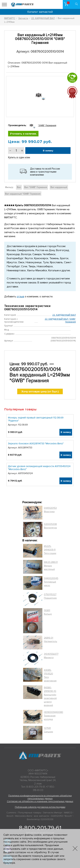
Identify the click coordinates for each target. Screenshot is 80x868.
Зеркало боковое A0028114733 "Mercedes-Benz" (36, 444)
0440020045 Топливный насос (51, 582)
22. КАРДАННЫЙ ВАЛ (64, 315)
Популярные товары (30, 813)
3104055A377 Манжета (51, 656)
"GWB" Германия (47, 125)
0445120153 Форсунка (50, 510)
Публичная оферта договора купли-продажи (40, 807)
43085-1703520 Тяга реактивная (50, 675)
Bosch (10, 816)
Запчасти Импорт (53, 813)
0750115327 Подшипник (50, 596)
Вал (19, 187)
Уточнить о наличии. (23, 134)
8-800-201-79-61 (40, 828)
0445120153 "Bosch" (62, 816)
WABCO (68, 813)
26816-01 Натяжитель (50, 640)
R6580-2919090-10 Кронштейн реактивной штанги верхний (50, 696)
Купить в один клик (19, 157)
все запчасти (42, 816)
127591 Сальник (48, 730)
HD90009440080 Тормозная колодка (54, 716)
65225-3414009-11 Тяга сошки (50, 550)
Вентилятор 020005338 (40, 819)
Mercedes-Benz (24, 816)
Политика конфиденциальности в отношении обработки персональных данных (40, 797)
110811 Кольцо (48, 612)
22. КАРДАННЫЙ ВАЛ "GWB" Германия (60, 320)
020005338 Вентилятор (50, 526)
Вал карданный (59, 187)
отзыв (20, 297)
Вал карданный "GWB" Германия (23, 194)
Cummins (11, 813)
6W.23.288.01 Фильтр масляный (51, 566)
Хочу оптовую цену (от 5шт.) (40, 392)
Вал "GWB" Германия (36, 187)
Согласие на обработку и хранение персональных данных (40, 801)
